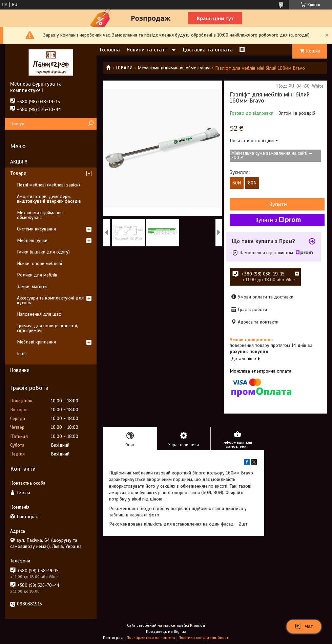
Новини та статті (148, 50)
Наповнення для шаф (39, 314)
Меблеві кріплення (36, 342)
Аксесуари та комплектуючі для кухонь (50, 300)
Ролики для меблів (37, 275)
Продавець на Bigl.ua (166, 631)
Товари (18, 173)
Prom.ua (198, 625)
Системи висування (36, 229)
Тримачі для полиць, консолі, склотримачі (47, 328)
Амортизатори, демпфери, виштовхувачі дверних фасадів (49, 199)
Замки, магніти (32, 286)
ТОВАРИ (124, 68)
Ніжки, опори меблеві (39, 263)
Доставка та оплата (207, 50)
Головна (110, 50)
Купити (278, 204)
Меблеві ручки (32, 240)
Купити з (278, 220)
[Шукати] (91, 124)
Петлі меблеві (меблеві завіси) (48, 185)
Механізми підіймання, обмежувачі (174, 68)
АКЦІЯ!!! (19, 162)
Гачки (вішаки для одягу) (43, 252)
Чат (304, 626)
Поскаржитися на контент (151, 638)
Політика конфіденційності (204, 638)
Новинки (20, 370)
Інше (22, 353)
